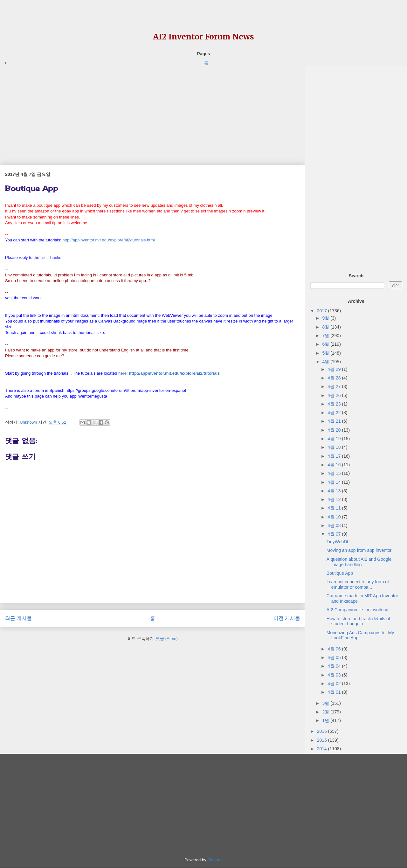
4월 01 (335, 692)
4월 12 (335, 499)
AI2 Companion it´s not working (358, 610)
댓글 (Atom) (167, 639)
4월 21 (335, 421)
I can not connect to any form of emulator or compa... (358, 584)
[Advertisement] (153, 111)
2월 (326, 712)
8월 (326, 327)
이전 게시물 (287, 618)
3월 (326, 703)
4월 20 (335, 430)
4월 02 (335, 684)
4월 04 (335, 666)
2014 (323, 749)
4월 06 (335, 649)
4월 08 (335, 525)
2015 (323, 740)
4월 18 (335, 447)
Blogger (214, 860)
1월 (326, 720)
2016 (323, 731)
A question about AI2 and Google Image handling (359, 562)
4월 (326, 362)
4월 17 (335, 456)
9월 (326, 318)
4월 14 (335, 482)
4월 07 (335, 534)
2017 (323, 311)
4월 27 (335, 386)
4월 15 (335, 473)
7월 (326, 336)
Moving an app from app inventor (359, 550)
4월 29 (335, 369)
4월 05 (335, 657)
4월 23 (335, 404)
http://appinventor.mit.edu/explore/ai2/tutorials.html (109, 240)
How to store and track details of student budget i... (358, 621)
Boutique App (340, 573)
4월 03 (335, 675)
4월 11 (335, 508)
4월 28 (335, 378)
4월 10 (335, 517)
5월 (326, 353)
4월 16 (335, 465)
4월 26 (335, 395)
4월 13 (335, 491)
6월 (326, 344)
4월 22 (335, 413)
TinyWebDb (338, 542)
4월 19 (335, 439)
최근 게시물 (18, 618)
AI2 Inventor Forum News (203, 37)
